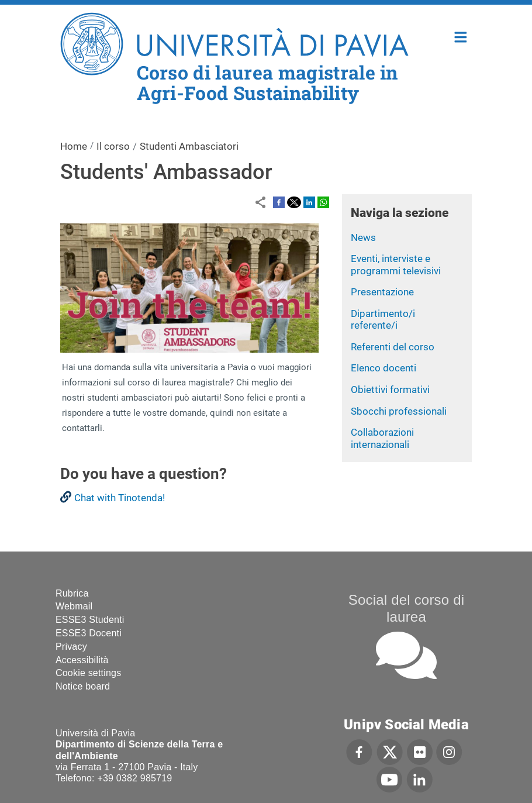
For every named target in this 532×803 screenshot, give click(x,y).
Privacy (71, 647)
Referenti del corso (393, 347)
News (363, 237)
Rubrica (72, 593)
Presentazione (382, 292)
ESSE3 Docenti (89, 633)
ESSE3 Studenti (90, 620)
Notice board (83, 686)
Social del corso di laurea (407, 608)
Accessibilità (82, 660)
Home (461, 36)
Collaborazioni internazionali (382, 438)
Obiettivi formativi (390, 390)
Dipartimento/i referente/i (383, 320)
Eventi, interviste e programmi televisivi (396, 265)
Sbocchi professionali (399, 411)
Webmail (74, 606)
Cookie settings (88, 673)
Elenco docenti (384, 368)
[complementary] (406, 716)
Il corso (113, 146)
